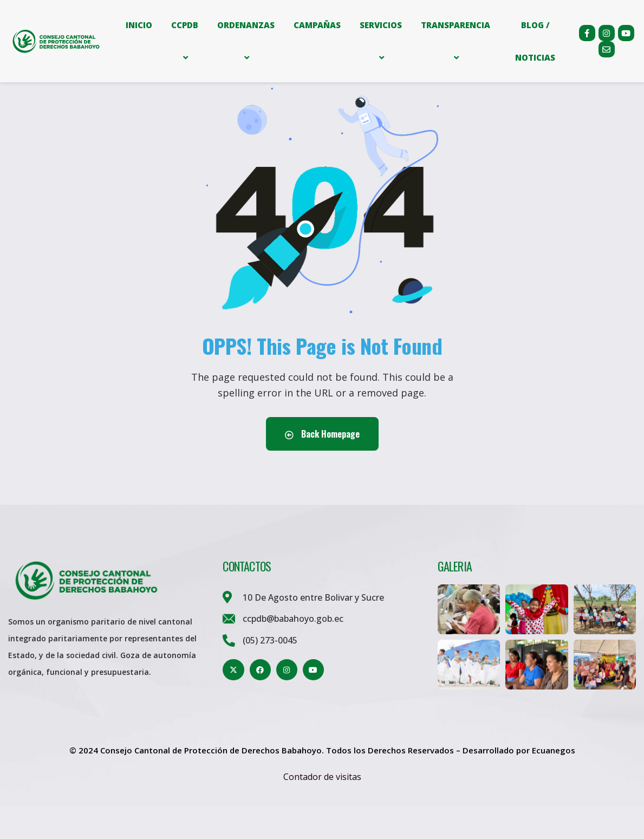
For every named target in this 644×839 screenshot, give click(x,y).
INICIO (139, 25)
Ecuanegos (554, 783)
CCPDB (185, 41)
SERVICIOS (381, 41)
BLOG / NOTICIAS (535, 41)
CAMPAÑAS (317, 25)
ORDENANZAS (246, 41)
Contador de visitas (322, 809)
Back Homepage (322, 466)
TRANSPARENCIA (456, 41)
